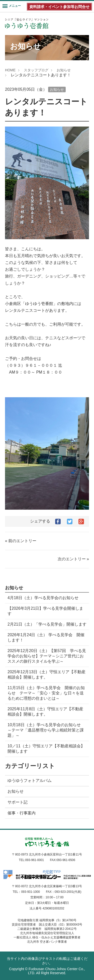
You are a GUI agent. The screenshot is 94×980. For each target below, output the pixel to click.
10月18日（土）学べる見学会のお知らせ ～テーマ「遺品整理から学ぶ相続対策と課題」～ (46, 730)
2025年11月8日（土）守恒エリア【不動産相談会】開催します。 (45, 712)
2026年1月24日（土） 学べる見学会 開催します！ (46, 637)
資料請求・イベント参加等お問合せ (59, 7)
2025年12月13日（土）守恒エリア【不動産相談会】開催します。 (46, 675)
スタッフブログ (36, 70)
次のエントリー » (73, 559)
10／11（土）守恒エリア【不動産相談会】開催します (46, 749)
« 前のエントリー (21, 541)
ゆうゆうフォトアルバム (30, 780)
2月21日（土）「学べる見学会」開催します (47, 624)
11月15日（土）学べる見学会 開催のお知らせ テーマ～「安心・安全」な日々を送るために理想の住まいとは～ (46, 693)
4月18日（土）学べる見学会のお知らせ (43, 598)
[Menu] (12, 7)
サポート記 (18, 802)
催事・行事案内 (22, 813)
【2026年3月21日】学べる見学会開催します (45, 611)
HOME (10, 70)
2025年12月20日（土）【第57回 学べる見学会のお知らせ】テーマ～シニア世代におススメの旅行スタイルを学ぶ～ (47, 656)
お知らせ (64, 70)
